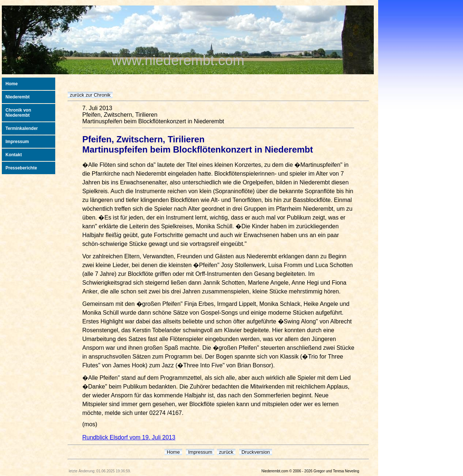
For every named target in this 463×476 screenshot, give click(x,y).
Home (12, 84)
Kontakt (14, 155)
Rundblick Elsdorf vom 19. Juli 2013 (129, 437)
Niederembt (18, 97)
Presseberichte (21, 168)
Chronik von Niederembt (18, 113)
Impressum (17, 142)
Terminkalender (22, 128)
